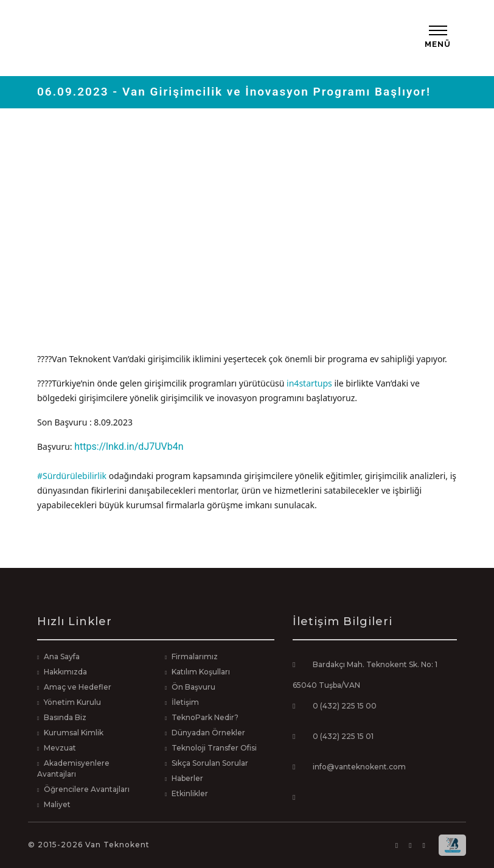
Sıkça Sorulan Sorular (210, 763)
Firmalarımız (195, 656)
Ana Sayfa (62, 656)
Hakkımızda (65, 672)
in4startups (309, 383)
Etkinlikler (190, 793)
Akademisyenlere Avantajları (73, 768)
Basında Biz (65, 717)
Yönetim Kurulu (72, 702)
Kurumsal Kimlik (74, 733)
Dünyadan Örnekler (208, 733)
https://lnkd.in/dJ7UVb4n (129, 446)
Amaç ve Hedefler (78, 687)
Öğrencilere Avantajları (87, 789)
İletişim (185, 702)
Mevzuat (60, 748)
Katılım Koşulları (201, 672)
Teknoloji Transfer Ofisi (214, 748)
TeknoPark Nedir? (205, 717)
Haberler (187, 778)
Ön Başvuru (193, 687)
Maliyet (57, 804)
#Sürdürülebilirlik (72, 476)
